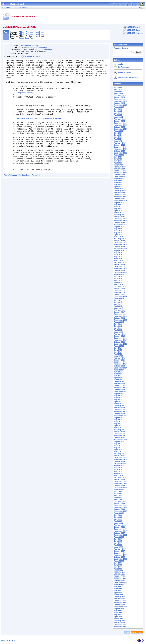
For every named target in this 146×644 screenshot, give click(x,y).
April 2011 (118, 450)
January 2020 (119, 241)
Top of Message (11, 198)
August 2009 (119, 489)
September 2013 (120, 392)
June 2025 (118, 111)
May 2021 (118, 209)
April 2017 (118, 306)
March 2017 (119, 308)
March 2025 (119, 117)
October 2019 (119, 247)
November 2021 (120, 197)
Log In (120, 64)
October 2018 (119, 270)
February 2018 (120, 286)
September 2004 (120, 607)
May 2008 (118, 519)
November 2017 (120, 292)
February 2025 (120, 119)
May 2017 (118, 304)
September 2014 (120, 368)
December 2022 (120, 171)
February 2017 (120, 310)
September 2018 (120, 272)
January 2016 (119, 336)
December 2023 (120, 147)
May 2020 (118, 233)
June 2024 (118, 135)
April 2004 (118, 617)
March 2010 (119, 475)
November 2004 (120, 603)
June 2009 (118, 493)
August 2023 (119, 155)
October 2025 (119, 103)
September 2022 (120, 177)
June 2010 (118, 469)
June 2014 (118, 374)
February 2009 (120, 501)
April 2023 (118, 163)
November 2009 (120, 483)
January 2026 (119, 97)
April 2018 (118, 282)
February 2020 (120, 239)
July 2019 (118, 252)
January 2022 (119, 193)
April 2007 (118, 545)
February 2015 (120, 358)
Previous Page (25, 198)
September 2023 (120, 153)
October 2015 (119, 342)
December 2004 (120, 601)
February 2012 (120, 430)
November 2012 (120, 412)
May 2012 (118, 424)
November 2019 (120, 245)
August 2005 (119, 585)
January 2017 (119, 312)
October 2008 (119, 509)
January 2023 (119, 169)
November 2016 (120, 316)
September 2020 (120, 225)
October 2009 (119, 485)
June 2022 (118, 183)
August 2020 (119, 227)
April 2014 (118, 378)
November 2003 (120, 627)
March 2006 (119, 571)
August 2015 (119, 346)
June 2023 (118, 159)
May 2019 (118, 256)
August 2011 (119, 442)
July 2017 (118, 300)
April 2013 (118, 402)
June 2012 (118, 422)
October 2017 (119, 294)
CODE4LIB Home (133, 30)
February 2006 (120, 573)
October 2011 (119, 438)
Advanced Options (121, 48)
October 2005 (119, 581)
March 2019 (119, 260)
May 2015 (118, 352)
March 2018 (119, 284)
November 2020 (120, 221)
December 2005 (120, 577)
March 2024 (119, 141)
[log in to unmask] (38, 47)
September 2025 (120, 105)
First (22, 32)
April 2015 (118, 354)
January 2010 (119, 479)
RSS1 (134, 632)
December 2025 (120, 99)
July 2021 (118, 205)
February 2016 (120, 334)
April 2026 (118, 91)
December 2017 (120, 290)
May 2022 (118, 185)
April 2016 (118, 330)
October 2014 (119, 366)
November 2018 (120, 268)
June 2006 (118, 565)
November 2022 (120, 173)
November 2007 (120, 531)
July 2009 (118, 491)
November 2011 (120, 436)
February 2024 (120, 143)
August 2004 (119, 609)
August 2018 (119, 274)
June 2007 (118, 541)
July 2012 (118, 420)
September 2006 (120, 559)
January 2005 (119, 599)
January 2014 (119, 384)
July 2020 (118, 229)
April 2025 (118, 115)
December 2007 (120, 529)
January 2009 (119, 503)
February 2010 (120, 477)
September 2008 (120, 511)
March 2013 (119, 404)
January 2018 (119, 288)
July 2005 (118, 587)
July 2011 (118, 444)
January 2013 (119, 408)
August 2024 (119, 131)
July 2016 (118, 324)
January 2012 (119, 432)
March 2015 (119, 356)
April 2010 (118, 473)
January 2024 (119, 145)
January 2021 (119, 217)
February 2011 (120, 454)
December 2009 (120, 481)
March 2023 (119, 165)
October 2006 (119, 557)
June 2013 (118, 398)
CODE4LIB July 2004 (135, 33)
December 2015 (120, 338)
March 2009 (119, 499)
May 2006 (118, 567)
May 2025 (118, 113)
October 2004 (119, 605)
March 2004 (119, 619)
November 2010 (120, 459)
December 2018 (120, 266)
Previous (29, 32)
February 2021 (120, 215)
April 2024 (118, 139)
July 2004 (118, 611)
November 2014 (120, 364)
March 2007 (119, 547)
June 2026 (118, 87)
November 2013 (120, 388)
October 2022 (119, 175)
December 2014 (120, 362)
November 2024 (120, 125)
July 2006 (118, 563)
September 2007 (120, 535)
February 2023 (120, 167)
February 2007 (120, 549)
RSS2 (140, 632)
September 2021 (120, 201)
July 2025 (118, 109)
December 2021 (120, 195)
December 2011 (120, 434)
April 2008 (118, 521)
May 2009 (118, 495)
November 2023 (120, 149)
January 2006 (119, 575)
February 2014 (120, 382)
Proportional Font (26, 38)
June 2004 (118, 613)
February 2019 (120, 262)
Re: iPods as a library (30, 45)
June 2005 (118, 589)
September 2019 (120, 249)
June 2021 (118, 207)
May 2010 (118, 471)
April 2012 (118, 426)
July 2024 (118, 133)
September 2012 (120, 416)
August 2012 (119, 418)
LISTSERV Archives (134, 27)
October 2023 (119, 151)
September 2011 (120, 440)
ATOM (127, 632)
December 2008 (120, 505)
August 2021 (119, 203)
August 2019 (119, 250)
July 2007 (118, 539)
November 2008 (120, 507)
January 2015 (119, 360)
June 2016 (118, 326)
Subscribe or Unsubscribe (128, 78)
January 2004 (119, 623)
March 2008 (119, 523)
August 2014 (119, 370)
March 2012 (119, 428)
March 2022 (119, 189)
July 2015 (118, 348)
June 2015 (118, 350)
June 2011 (118, 446)
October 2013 (119, 390)
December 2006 (120, 553)
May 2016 (118, 328)
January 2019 (119, 264)
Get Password (123, 67)
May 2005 (118, 591)
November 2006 (120, 555)
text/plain (29, 56)
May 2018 (118, 280)
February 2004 (120, 621)
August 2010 (119, 465)
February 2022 (120, 191)
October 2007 (119, 533)
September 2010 (120, 463)
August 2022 (119, 179)
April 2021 (118, 211)
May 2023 (118, 161)
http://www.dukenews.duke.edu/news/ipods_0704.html (39, 130)
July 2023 (118, 157)
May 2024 (118, 137)
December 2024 (120, 123)
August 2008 (119, 513)
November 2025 (120, 101)
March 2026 (119, 93)
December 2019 (120, 243)
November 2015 (120, 340)
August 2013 (119, 394)
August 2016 (119, 322)
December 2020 (120, 219)
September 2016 (120, 320)
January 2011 (119, 455)
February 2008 (120, 525)
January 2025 (119, 121)
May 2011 (118, 448)
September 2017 (120, 296)
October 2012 (119, 414)
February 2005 (120, 597)
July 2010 (118, 467)
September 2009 (120, 487)
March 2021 (119, 213)
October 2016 (119, 318)
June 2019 (118, 254)
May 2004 (118, 615)
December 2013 (120, 386)
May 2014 (118, 376)
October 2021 (119, 199)
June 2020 (118, 231)
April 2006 (118, 569)
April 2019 (118, 258)
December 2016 (120, 314)
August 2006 (119, 561)
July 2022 (118, 181)
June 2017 (118, 302)
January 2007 (119, 551)
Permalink (36, 198)
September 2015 (120, 344)
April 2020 (118, 235)
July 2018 (118, 276)
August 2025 (119, 107)
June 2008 (118, 517)
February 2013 (120, 406)
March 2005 (119, 595)
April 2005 (118, 593)
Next (37, 32)
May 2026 (118, 89)
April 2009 (118, 497)
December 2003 (120, 625)
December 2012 (120, 410)
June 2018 (118, 278)
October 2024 (119, 127)
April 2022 (118, 187)
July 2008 (118, 515)
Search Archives (121, 45)
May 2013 (118, 400)
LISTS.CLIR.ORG (8, 641)
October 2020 (119, 223)
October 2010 (119, 461)
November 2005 (120, 579)
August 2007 (119, 537)
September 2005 (120, 583)
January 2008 (119, 527)
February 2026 (120, 95)
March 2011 (119, 452)
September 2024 (120, 129)
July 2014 (118, 372)
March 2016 (119, 332)
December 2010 (120, 457)
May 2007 (118, 543)
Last (42, 32)
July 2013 (118, 396)
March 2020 (119, 237)
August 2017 (119, 298)
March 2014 (119, 380)
